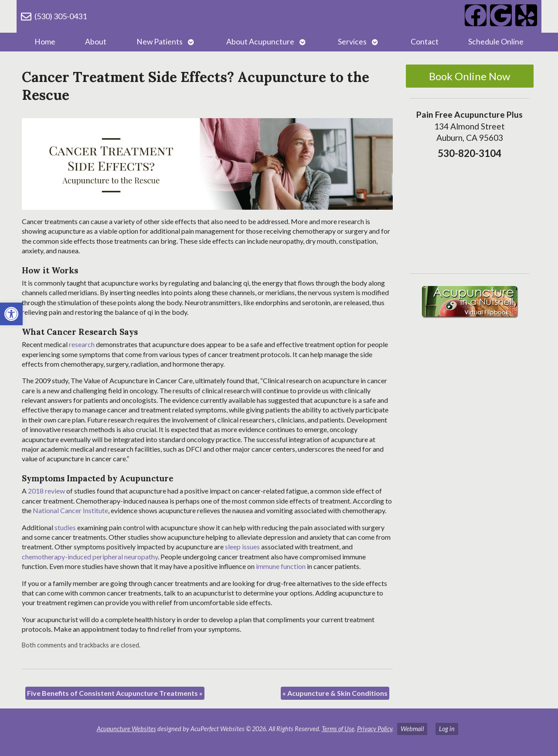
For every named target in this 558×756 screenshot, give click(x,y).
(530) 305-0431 (61, 16)
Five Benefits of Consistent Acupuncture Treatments (115, 693)
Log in (447, 729)
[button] (11, 314)
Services (352, 42)
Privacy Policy (375, 729)
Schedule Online (496, 42)
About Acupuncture (260, 42)
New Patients (160, 42)
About (96, 42)
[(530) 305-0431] (26, 17)
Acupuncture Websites (126, 729)
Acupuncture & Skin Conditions (335, 693)
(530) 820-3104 (126, 17)
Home (45, 42)
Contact (425, 42)
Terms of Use (338, 729)
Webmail (412, 729)
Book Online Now (470, 76)
